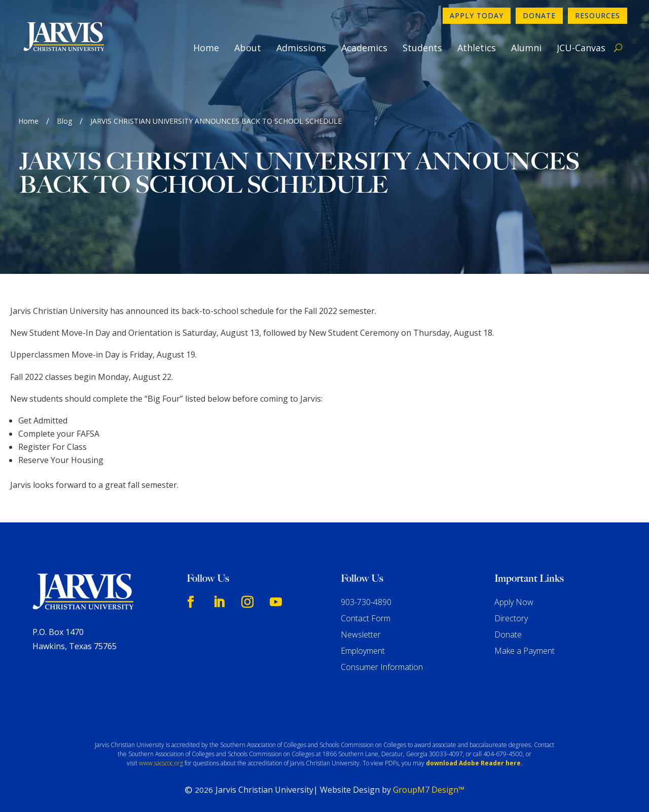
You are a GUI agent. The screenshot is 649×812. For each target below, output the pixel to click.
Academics (364, 48)
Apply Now (514, 602)
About (248, 48)
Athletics (477, 48)
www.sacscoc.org (161, 763)
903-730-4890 (366, 602)
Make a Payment (525, 651)
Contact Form (366, 618)
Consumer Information (382, 667)
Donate (539, 15)
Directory (511, 618)
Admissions (301, 48)
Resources (598, 15)
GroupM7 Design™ (429, 790)
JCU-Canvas (581, 48)
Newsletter (361, 634)
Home (206, 48)
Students (422, 48)
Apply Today (477, 15)
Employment (363, 651)
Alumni (526, 48)
